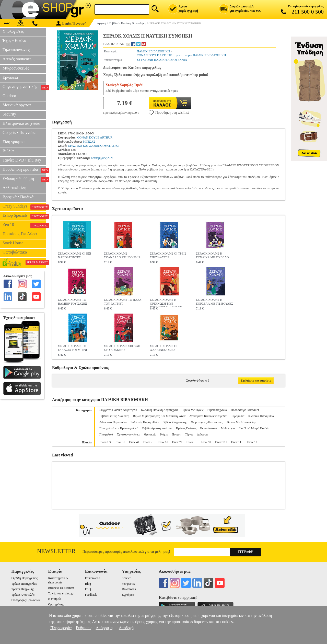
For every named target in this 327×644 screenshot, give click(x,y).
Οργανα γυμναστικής (24, 87)
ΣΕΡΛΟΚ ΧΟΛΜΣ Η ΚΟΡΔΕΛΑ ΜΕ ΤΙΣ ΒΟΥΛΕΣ (214, 302)
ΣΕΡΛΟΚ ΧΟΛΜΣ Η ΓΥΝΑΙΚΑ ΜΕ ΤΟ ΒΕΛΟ (212, 255)
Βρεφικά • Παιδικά (18, 197)
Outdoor (9, 96)
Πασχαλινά (106, 434)
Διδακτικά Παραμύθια (113, 422)
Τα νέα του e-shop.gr (61, 593)
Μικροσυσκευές (16, 68)
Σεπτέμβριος (99, 158)
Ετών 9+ (206, 442)
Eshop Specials (24, 216)
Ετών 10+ (221, 442)
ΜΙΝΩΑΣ (89, 142)
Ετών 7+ (177, 442)
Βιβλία (8, 151)
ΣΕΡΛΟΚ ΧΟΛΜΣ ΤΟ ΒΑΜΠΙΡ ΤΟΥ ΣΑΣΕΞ (73, 302)
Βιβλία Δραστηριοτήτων (157, 428)
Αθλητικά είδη (14, 188)
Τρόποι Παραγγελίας (24, 584)
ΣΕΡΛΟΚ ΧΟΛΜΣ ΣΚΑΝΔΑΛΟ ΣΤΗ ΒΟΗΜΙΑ (122, 255)
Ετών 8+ (192, 442)
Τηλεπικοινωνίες (16, 50)
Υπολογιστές (13, 31)
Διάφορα (202, 434)
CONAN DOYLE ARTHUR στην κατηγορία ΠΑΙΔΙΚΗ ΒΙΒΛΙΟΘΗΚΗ (182, 55)
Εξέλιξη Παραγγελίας (24, 578)
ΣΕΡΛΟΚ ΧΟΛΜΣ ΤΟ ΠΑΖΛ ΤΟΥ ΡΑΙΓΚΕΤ (123, 302)
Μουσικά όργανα (17, 105)
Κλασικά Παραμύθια (261, 416)
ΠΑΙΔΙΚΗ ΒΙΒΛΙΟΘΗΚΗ (153, 51)
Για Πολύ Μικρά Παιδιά (254, 428)
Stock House (13, 243)
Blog (88, 584)
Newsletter (56, 551)
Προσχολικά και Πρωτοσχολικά (119, 428)
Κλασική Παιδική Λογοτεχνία (159, 410)
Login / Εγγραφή (71, 23)
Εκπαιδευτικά (209, 428)
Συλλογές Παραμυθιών (145, 422)
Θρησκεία (150, 434)
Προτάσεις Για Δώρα (20, 234)
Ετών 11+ (237, 442)
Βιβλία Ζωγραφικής (175, 422)
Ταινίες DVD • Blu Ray (22, 160)
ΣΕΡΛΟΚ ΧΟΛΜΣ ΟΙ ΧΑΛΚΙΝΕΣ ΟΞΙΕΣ (164, 348)
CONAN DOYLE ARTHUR (95, 137)
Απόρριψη (104, 628)
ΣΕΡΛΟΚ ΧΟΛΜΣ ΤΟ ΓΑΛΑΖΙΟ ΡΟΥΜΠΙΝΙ (73, 348)
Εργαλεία (10, 77)
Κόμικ (164, 434)
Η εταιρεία (55, 599)
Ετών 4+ (134, 442)
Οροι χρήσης (56, 604)
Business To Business (61, 588)
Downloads (129, 589)
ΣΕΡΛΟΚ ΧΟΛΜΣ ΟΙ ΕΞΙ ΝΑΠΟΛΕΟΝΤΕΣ (74, 255)
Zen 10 (24, 225)
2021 (110, 158)
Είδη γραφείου (15, 142)
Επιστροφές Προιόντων (26, 600)
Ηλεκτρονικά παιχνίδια (21, 123)
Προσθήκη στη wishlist (169, 112)
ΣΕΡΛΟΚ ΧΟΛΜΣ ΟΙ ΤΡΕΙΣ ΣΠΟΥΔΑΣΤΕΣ (168, 255)
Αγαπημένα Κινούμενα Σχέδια (208, 416)
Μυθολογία (228, 428)
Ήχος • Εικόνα (14, 41)
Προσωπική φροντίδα (24, 170)
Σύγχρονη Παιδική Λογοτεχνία (118, 410)
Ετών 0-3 (105, 442)
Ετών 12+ (253, 442)
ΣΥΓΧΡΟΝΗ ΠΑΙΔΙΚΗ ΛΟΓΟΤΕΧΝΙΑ (162, 60)
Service (126, 578)
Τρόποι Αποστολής (23, 595)
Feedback (91, 595)
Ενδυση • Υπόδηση (24, 179)
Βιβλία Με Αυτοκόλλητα (242, 422)
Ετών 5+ (149, 442)
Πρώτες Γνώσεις (186, 428)
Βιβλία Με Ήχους (193, 410)
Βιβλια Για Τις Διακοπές (114, 416)
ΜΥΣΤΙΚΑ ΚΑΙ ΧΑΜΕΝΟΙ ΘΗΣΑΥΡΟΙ (94, 146)
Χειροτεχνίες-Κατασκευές (207, 422)
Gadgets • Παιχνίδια (19, 133)
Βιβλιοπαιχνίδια (217, 410)
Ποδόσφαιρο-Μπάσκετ (245, 410)
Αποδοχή (126, 628)
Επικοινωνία (93, 578)
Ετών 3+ (120, 442)
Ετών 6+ (163, 442)
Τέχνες (189, 434)
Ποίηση (176, 434)
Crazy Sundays (24, 207)
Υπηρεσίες (128, 584)
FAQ (88, 589)
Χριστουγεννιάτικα (129, 434)
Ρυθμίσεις (84, 628)
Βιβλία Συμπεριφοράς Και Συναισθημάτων (159, 416)
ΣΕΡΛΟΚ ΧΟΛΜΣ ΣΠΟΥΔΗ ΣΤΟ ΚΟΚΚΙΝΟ (122, 348)
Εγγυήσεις (128, 595)
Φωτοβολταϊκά (15, 252)
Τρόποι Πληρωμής (23, 589)
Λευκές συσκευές (17, 59)
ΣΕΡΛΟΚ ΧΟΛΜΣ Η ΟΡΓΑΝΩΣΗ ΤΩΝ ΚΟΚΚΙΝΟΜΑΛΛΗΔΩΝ (166, 302)
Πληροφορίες (61, 628)
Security (9, 114)
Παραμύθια (237, 416)
